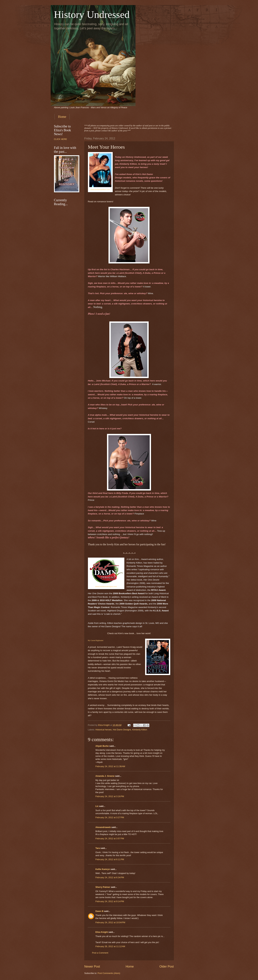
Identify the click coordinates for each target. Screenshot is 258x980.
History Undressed (92, 14)
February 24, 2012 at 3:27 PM (110, 817)
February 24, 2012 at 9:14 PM (110, 901)
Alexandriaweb (103, 827)
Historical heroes (104, 730)
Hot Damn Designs (122, 730)
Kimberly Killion (140, 730)
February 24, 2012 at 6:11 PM (110, 859)
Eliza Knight (102, 932)
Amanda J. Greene (105, 776)
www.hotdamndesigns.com (106, 586)
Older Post (166, 967)
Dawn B (99, 911)
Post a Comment (100, 953)
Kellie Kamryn (103, 869)
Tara (98, 848)
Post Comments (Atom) (109, 973)
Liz (97, 806)
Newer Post (92, 967)
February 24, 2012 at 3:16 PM (110, 796)
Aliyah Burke (102, 746)
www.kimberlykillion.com (100, 189)
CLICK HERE (60, 139)
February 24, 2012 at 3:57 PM (110, 838)
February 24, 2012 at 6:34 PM (110, 877)
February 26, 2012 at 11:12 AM (110, 946)
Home (62, 117)
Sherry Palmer (103, 887)
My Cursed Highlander (96, 640)
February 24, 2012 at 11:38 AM (110, 766)
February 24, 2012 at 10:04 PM (110, 922)
